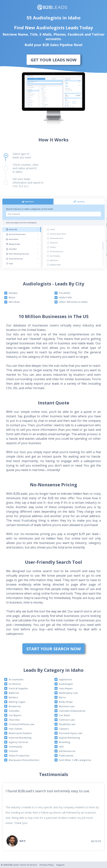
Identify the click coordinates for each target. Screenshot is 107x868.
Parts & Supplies (18, 688)
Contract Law (67, 720)
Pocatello (65, 293)
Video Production (19, 756)
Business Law (67, 706)
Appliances (66, 679)
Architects (15, 684)
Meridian (14, 302)
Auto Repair (66, 688)
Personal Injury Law (71, 733)
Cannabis (14, 711)
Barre (62, 697)
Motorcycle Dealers (20, 733)
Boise (12, 297)
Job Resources (67, 751)
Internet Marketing (20, 738)
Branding (65, 742)
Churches (14, 720)
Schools (13, 751)
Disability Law (67, 724)
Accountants (16, 679)
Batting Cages (17, 702)
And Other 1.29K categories (75, 760)
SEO (61, 747)
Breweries (15, 706)
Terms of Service (28, 865)
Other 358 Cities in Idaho (73, 302)
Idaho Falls (65, 297)
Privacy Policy (47, 865)
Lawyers (64, 729)
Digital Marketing (70, 738)
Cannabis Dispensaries (72, 711)
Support (60, 865)
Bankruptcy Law (68, 693)
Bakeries (14, 693)
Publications (66, 756)
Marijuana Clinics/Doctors (24, 760)
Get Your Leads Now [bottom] (54, 60)
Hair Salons (16, 729)
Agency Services (19, 742)
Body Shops (66, 702)
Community (15, 747)
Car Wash (64, 715)
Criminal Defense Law (22, 724)
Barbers (13, 697)
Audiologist (66, 684)
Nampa (13, 293)
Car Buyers (15, 715)
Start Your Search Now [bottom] (54, 649)
